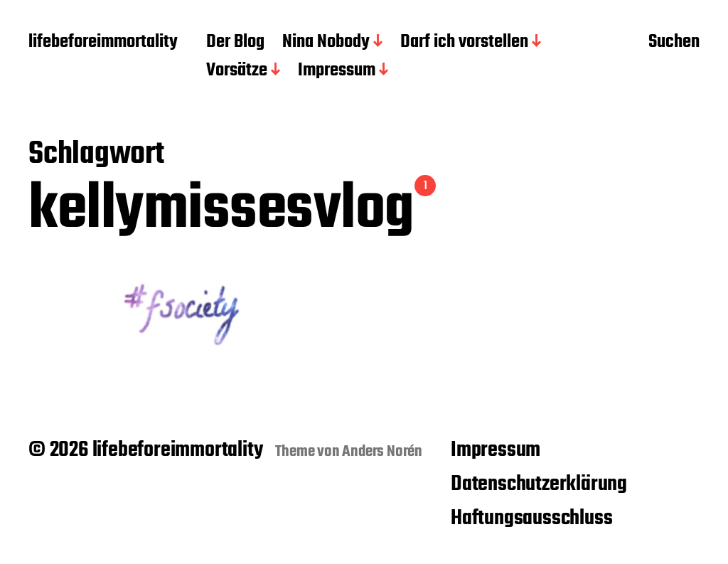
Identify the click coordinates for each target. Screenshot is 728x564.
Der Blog (235, 43)
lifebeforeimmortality (103, 43)
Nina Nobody (326, 43)
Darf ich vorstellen (464, 43)
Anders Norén (382, 452)
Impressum (337, 71)
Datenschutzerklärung (539, 484)
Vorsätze (237, 71)
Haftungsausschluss (531, 518)
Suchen (674, 43)
